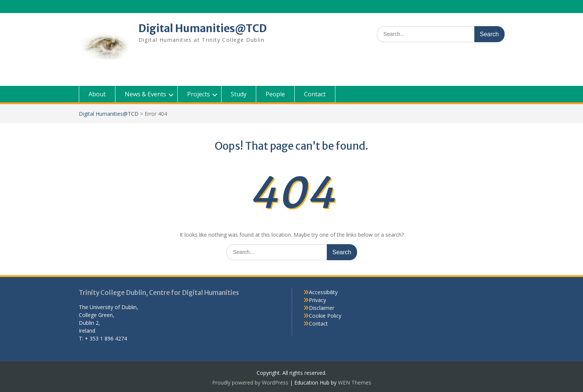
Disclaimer (322, 308)
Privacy (317, 300)
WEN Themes (355, 382)
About (97, 94)
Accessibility (323, 292)
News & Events (145, 94)
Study (239, 94)
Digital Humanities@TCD (203, 28)
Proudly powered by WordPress (250, 382)
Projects (199, 94)
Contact (315, 94)
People (275, 94)
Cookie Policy (325, 316)
